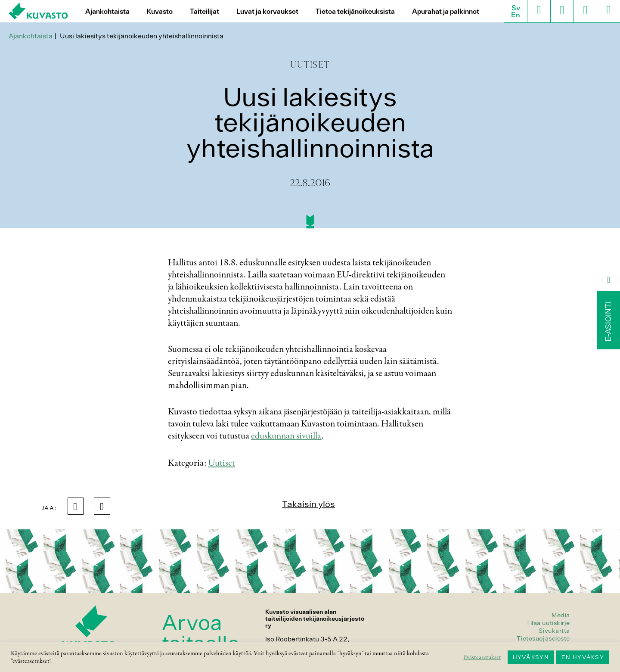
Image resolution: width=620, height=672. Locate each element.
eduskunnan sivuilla (286, 436)
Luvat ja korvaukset (267, 11)
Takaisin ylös (308, 504)
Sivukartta (554, 631)
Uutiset (222, 463)
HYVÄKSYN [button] (531, 657)
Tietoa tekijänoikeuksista (355, 11)
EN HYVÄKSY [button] (583, 657)
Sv (516, 8)
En (516, 15)
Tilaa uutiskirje (548, 623)
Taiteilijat (205, 11)
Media (561, 615)
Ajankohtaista (107, 11)
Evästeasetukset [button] (482, 657)
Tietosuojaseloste (543, 638)
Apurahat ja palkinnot (446, 11)
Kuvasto (160, 11)
